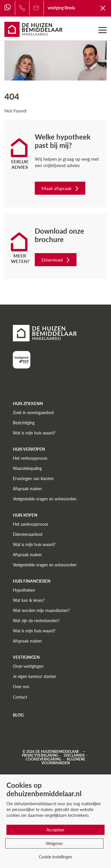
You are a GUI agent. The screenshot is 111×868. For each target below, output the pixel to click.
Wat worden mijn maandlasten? (41, 610)
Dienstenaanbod (28, 534)
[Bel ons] (22, 8)
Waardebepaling (27, 468)
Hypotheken (24, 590)
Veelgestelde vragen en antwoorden (45, 499)
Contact (20, 697)
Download (56, 260)
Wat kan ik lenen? (29, 600)
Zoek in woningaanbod (33, 412)
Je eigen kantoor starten (34, 676)
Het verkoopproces (30, 458)
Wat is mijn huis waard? (34, 433)
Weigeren (54, 843)
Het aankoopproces (31, 524)
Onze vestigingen (28, 666)
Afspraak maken (27, 489)
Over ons (21, 687)
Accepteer (56, 830)
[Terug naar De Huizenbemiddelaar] (103, 8)
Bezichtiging (24, 423)
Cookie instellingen (56, 857)
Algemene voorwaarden (64, 761)
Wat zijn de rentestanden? (36, 621)
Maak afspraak (61, 188)
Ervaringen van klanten (33, 478)
